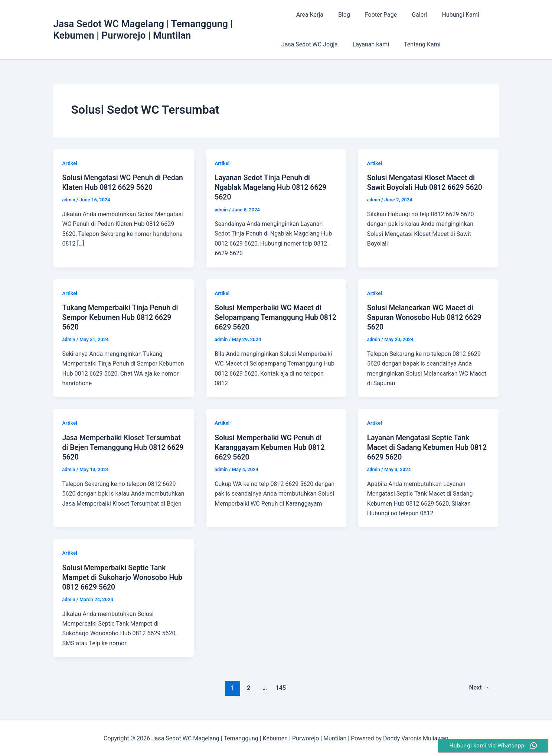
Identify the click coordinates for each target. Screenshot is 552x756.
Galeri (407, 15)
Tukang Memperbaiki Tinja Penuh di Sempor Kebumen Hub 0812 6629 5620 (122, 317)
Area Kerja (307, 15)
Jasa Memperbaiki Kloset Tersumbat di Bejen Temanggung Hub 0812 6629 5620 (123, 447)
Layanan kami (368, 44)
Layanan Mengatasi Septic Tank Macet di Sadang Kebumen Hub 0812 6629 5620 (420, 447)
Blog (338, 15)
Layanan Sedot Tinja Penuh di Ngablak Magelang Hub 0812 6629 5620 (272, 187)
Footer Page (372, 15)
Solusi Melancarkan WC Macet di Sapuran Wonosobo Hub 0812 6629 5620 (426, 317)
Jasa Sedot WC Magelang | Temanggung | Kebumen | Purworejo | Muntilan (143, 30)
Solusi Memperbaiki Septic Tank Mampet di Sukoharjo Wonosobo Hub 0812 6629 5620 (117, 577)
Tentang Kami (416, 44)
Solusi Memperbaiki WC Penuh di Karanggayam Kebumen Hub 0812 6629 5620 (271, 447)
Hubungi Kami (445, 15)
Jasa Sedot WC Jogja (310, 44)
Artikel (70, 163)
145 (280, 687)
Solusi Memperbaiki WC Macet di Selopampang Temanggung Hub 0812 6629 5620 (270, 317)
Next (479, 687)
